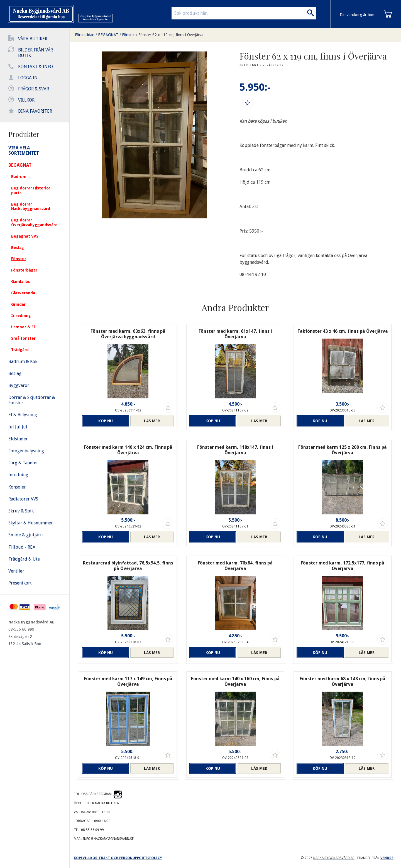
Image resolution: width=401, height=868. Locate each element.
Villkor (26, 100)
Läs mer (152, 421)
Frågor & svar (34, 89)
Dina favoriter (35, 111)
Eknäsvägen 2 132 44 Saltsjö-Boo (25, 640)
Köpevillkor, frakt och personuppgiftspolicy (118, 858)
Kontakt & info (36, 67)
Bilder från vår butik (36, 53)
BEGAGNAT (108, 35)
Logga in (28, 78)
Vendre (387, 858)
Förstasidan (85, 35)
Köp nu (104, 421)
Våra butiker (33, 39)
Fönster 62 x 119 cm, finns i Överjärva (171, 35)
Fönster (128, 35)
